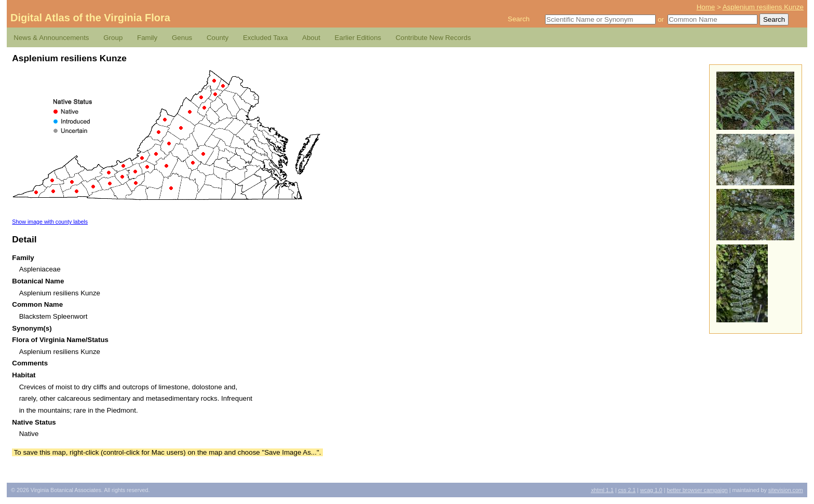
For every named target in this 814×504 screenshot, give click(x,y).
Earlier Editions (358, 38)
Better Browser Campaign (697, 490)
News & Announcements (51, 38)
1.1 (602, 490)
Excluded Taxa (265, 38)
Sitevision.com (786, 490)
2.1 (627, 490)
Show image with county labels (50, 222)
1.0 (651, 490)
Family (147, 38)
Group (113, 38)
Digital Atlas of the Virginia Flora (90, 18)
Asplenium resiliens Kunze (763, 7)
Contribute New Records (433, 38)
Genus (182, 38)
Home (706, 7)
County (218, 38)
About (311, 38)
